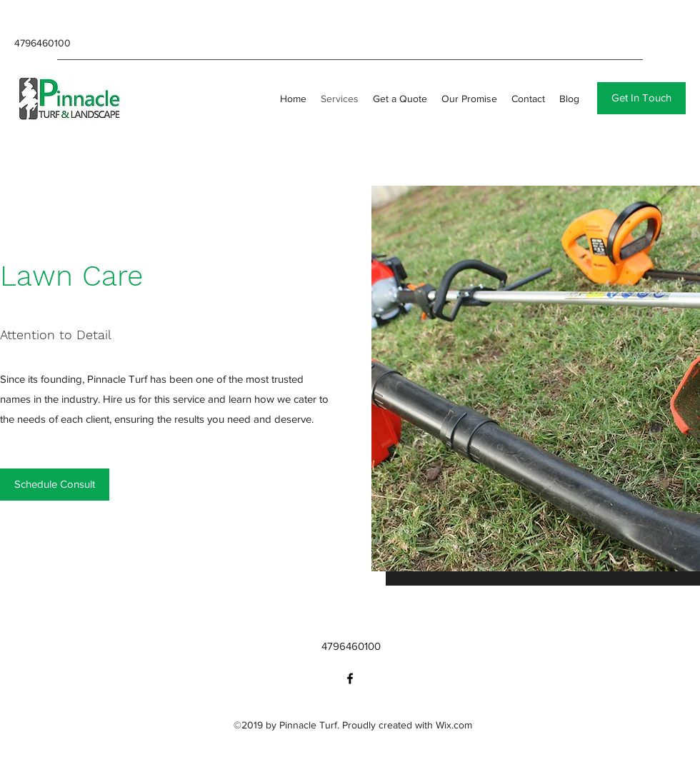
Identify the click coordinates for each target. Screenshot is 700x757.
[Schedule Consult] (55, 485)
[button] (641, 98)
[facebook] (350, 678)
